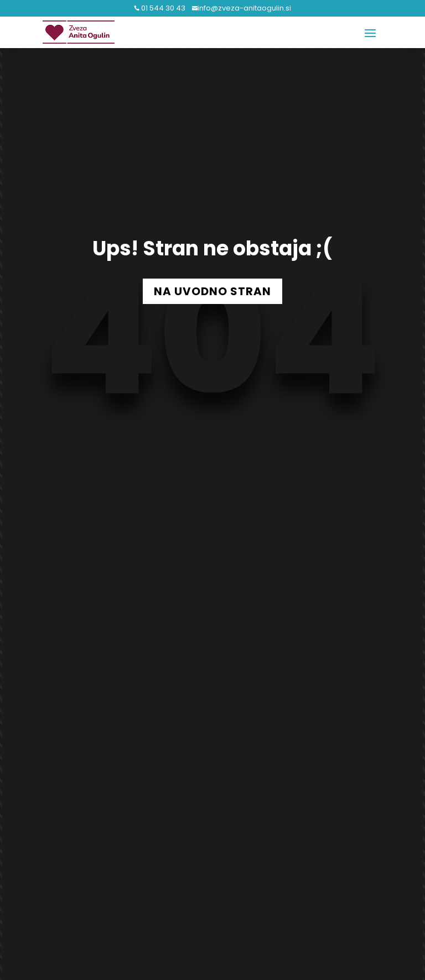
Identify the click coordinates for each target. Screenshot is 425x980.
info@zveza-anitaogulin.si (244, 8)
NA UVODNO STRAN (212, 291)
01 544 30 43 (162, 8)
